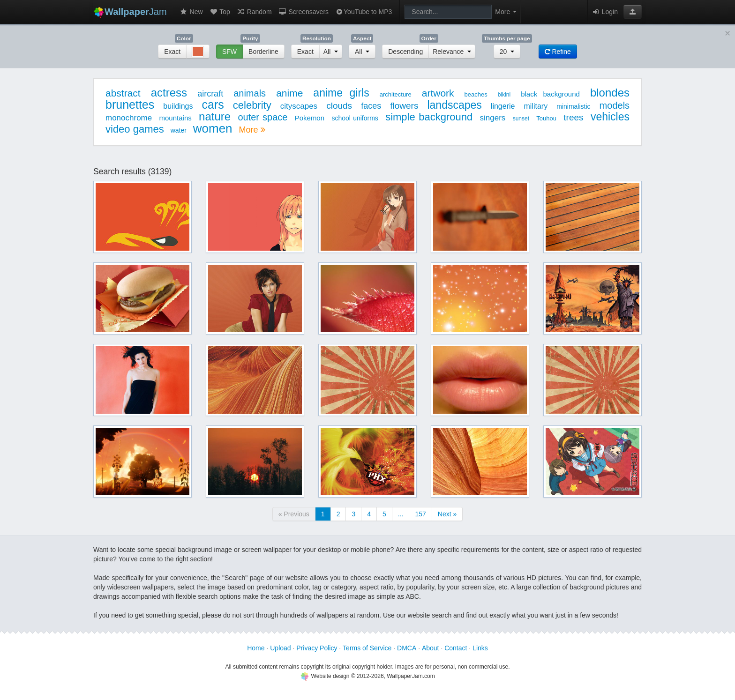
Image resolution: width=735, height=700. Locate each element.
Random (254, 12)
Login (605, 12)
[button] (633, 12)
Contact (456, 648)
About (431, 648)
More (252, 130)
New (191, 12)
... (401, 514)
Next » (447, 514)
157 (420, 514)
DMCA (407, 648)
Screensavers (304, 12)
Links (480, 648)
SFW (229, 52)
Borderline (263, 52)
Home (256, 648)
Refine (558, 52)
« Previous (294, 514)
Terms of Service (367, 648)
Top (220, 12)
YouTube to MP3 (364, 12)
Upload (280, 648)
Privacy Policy (317, 648)
